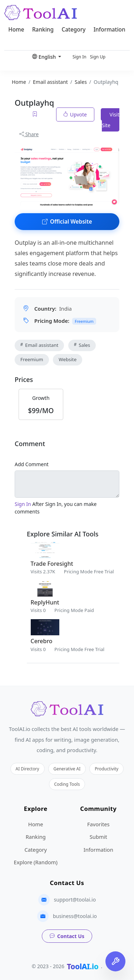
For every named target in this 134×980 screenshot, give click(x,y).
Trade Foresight (52, 564)
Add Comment (32, 464)
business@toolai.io (75, 916)
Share (29, 134)
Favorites (98, 824)
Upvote (75, 114)
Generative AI (67, 769)
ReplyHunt (45, 602)
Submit (98, 837)
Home (16, 30)
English (45, 57)
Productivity (106, 769)
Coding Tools (67, 784)
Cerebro (42, 641)
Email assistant (39, 345)
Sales (82, 345)
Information (110, 30)
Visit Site (111, 120)
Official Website (67, 222)
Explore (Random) (36, 862)
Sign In (80, 57)
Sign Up (98, 57)
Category (73, 30)
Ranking (43, 30)
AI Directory (28, 769)
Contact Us (67, 936)
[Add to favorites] (35, 114)
